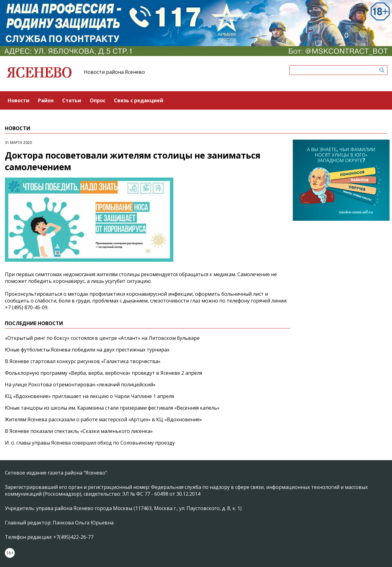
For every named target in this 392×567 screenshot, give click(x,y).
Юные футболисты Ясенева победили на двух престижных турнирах (87, 350)
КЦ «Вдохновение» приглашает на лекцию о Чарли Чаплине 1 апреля (89, 396)
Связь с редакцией (139, 100)
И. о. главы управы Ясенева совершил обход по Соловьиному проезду (90, 443)
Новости (19, 100)
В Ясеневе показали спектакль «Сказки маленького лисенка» (79, 431)
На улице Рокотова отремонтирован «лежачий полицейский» (80, 385)
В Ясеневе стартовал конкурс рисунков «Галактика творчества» (83, 361)
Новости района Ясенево (114, 72)
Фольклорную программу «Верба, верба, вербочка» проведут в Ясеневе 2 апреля (104, 373)
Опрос (98, 100)
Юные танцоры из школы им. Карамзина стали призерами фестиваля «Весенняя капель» (112, 408)
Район (46, 100)
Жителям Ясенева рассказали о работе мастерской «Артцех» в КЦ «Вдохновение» (104, 419)
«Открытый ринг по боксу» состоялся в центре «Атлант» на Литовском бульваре (102, 338)
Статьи (72, 100)
